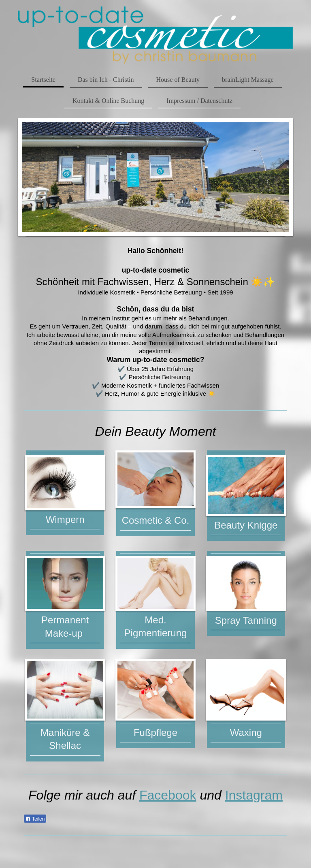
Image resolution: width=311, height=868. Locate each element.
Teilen (35, 819)
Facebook (168, 795)
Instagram (254, 795)
